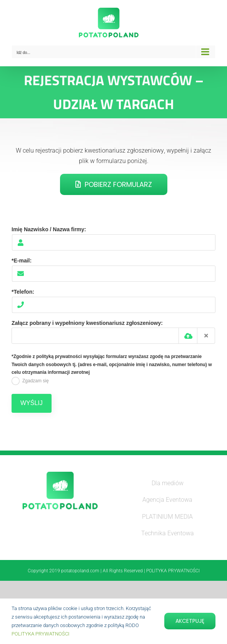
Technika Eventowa (168, 533)
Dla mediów (168, 483)
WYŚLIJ (32, 403)
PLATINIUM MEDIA (167, 517)
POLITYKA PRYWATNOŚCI (40, 634)
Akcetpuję (190, 621)
